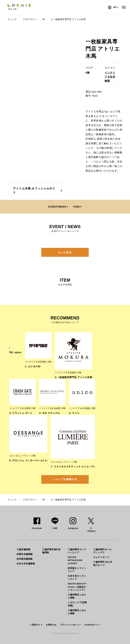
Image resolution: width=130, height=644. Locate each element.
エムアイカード (101, 557)
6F (44, 19)
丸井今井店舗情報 (26, 564)
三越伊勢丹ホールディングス (102, 551)
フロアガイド (30, 19)
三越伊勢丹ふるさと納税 (77, 596)
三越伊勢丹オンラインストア (77, 551)
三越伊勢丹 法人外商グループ (103, 563)
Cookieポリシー (92, 625)
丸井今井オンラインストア (77, 577)
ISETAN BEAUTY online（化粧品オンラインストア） (77, 587)
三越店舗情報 (23, 549)
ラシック (12, 19)
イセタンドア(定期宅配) (77, 604)
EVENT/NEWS (57, 207)
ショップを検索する (65, 479)
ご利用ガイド (36, 625)
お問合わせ (51, 625)
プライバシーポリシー (71, 625)
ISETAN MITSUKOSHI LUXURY (75, 560)
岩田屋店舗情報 (25, 559)
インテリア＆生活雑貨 (110, 77)
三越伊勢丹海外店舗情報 (51, 551)
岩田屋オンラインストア (77, 570)
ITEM (76, 207)
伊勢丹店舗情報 (25, 554)
